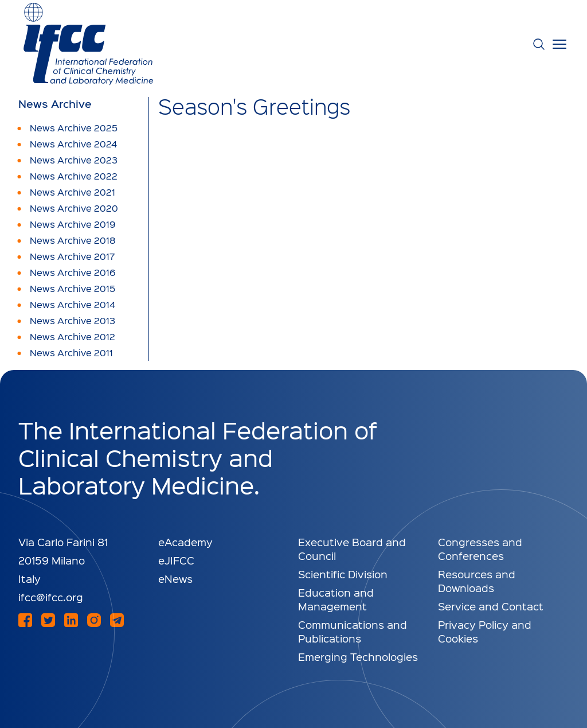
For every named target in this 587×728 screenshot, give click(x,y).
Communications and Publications (353, 631)
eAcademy (185, 542)
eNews (175, 579)
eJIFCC (176, 560)
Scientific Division (343, 574)
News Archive (55, 104)
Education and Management (336, 599)
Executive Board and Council (352, 549)
